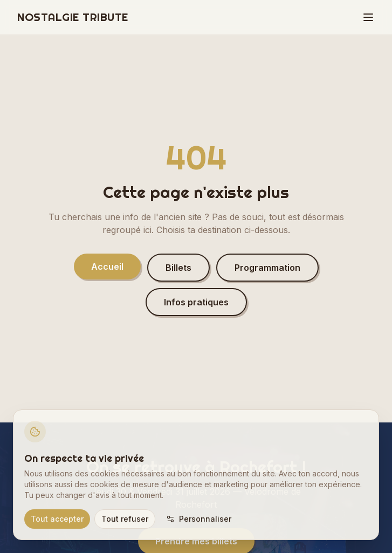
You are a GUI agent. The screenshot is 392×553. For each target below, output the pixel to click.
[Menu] (368, 17)
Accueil (107, 267)
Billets (178, 268)
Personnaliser (199, 519)
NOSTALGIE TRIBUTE (73, 17)
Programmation (267, 268)
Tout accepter (57, 519)
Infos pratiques (196, 302)
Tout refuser (125, 519)
